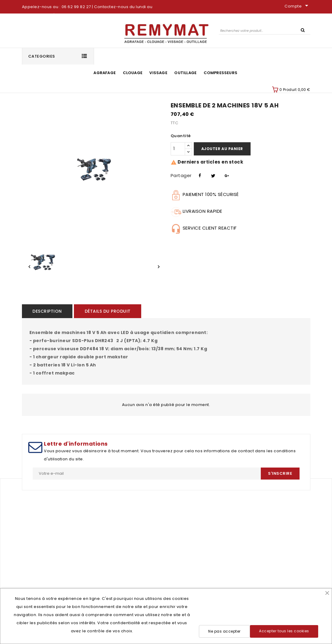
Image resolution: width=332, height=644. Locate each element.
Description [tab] (47, 311)
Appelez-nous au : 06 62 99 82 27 (56, 7)
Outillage (185, 73)
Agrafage (105, 73)
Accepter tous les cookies (284, 631)
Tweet (212, 175)
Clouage (133, 73)
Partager (199, 175)
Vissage (158, 73)
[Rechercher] (265, 30)
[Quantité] (178, 149)
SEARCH (303, 30)
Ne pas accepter (224, 631)
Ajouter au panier (222, 149)
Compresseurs (221, 73)
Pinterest (226, 175)
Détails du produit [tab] (107, 311)
